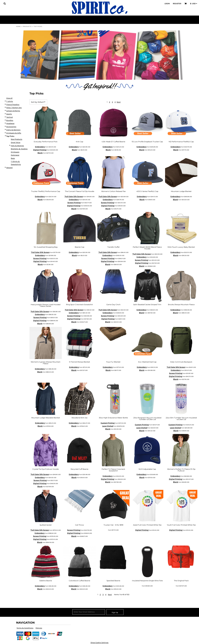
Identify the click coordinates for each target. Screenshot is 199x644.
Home (18, 26)
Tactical (10, 117)
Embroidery (40, 147)
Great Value (16, 142)
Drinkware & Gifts (14, 133)
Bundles (10, 120)
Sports (9, 114)
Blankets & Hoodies (19, 149)
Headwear (10, 123)
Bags (13, 158)
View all (9, 98)
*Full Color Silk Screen (74, 196)
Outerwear (15, 155)
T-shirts (10, 101)
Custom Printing (108, 423)
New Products (17, 139)
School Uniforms (13, 111)
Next (119, 102)
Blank (40, 153)
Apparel (9, 168)
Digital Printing (40, 150)
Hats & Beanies (17, 146)
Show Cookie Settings (99, 643)
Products (27, 26)
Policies (39, 628)
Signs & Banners (13, 130)
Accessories (11, 127)
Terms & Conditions (25, 628)
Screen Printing (74, 203)
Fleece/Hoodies (13, 105)
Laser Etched (108, 426)
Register (177, 4)
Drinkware (15, 152)
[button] (5, 3)
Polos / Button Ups (14, 108)
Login (167, 4)
